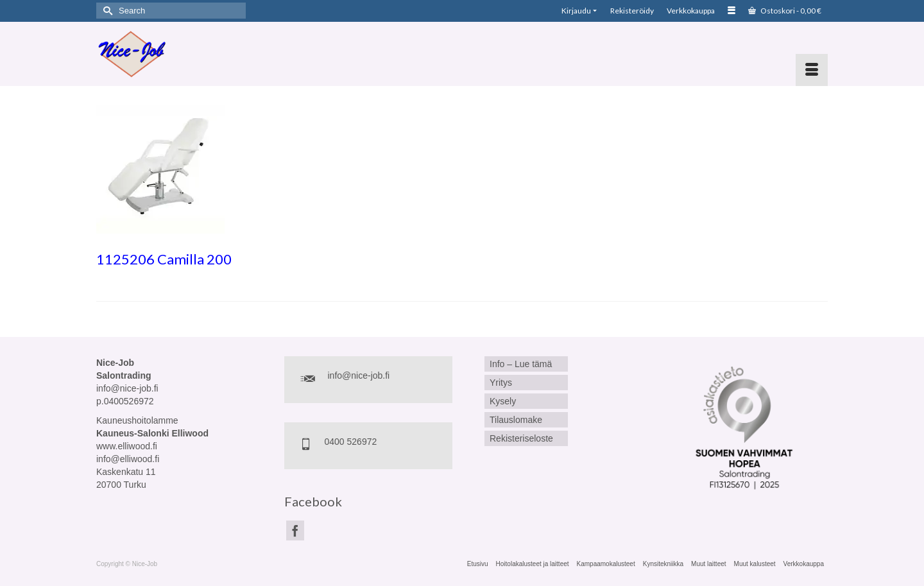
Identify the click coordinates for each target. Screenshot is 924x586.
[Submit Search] (106, 11)
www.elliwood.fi (127, 446)
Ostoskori (785, 11)
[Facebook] (295, 530)
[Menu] (812, 70)
